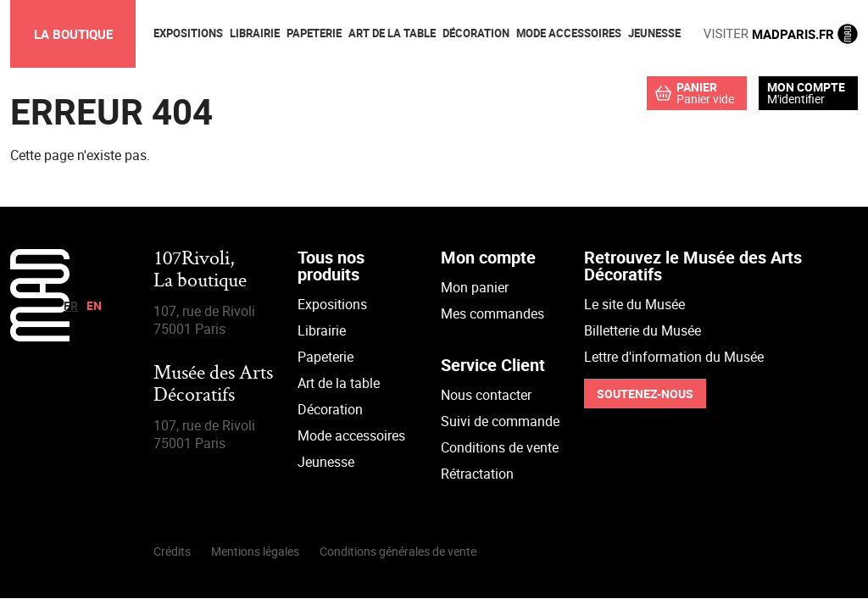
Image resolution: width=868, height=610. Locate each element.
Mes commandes (492, 313)
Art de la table (339, 383)
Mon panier (475, 287)
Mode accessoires (351, 435)
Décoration (330, 409)
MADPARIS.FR (781, 34)
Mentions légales (255, 551)
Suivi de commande (500, 421)
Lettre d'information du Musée (674, 357)
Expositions (332, 304)
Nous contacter (486, 395)
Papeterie (325, 357)
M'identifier (796, 99)
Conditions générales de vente (398, 551)
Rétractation (477, 474)
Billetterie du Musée (643, 330)
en (94, 305)
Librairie (322, 330)
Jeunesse (326, 462)
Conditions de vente (500, 447)
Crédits (172, 551)
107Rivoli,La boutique (200, 271)
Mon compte (806, 87)
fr (71, 305)
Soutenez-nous (645, 394)
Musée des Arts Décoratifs (213, 385)
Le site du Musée (634, 304)
